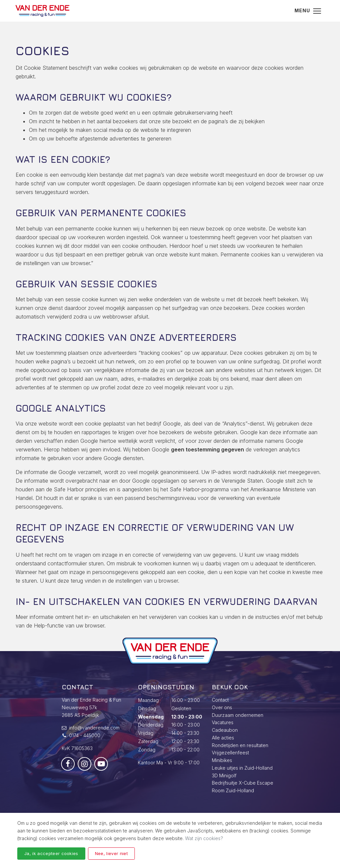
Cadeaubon (225, 730)
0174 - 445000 (85, 735)
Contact (220, 700)
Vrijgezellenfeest (230, 753)
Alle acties (223, 738)
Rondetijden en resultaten (240, 745)
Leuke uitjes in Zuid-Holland (242, 768)
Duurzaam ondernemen (238, 715)
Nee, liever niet (111, 853)
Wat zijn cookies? (204, 838)
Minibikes (222, 760)
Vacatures (223, 722)
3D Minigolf (224, 775)
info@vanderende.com (94, 728)
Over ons (222, 707)
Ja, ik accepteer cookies (51, 853)
